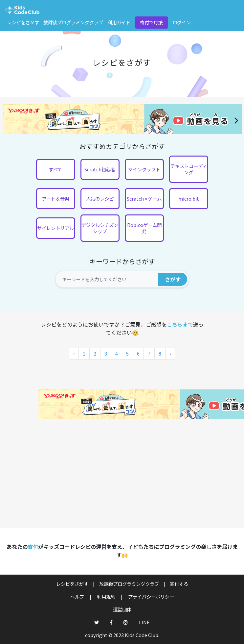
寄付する (179, 584)
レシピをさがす (23, 22)
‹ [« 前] (74, 353)
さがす (173, 279)
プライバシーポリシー (151, 596)
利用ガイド (119, 22)
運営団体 (122, 609)
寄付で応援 (151, 22)
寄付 (33, 547)
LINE (144, 622)
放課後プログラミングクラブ (73, 22)
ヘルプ (78, 596)
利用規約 (107, 596)
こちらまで (180, 324)
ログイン (182, 22)
